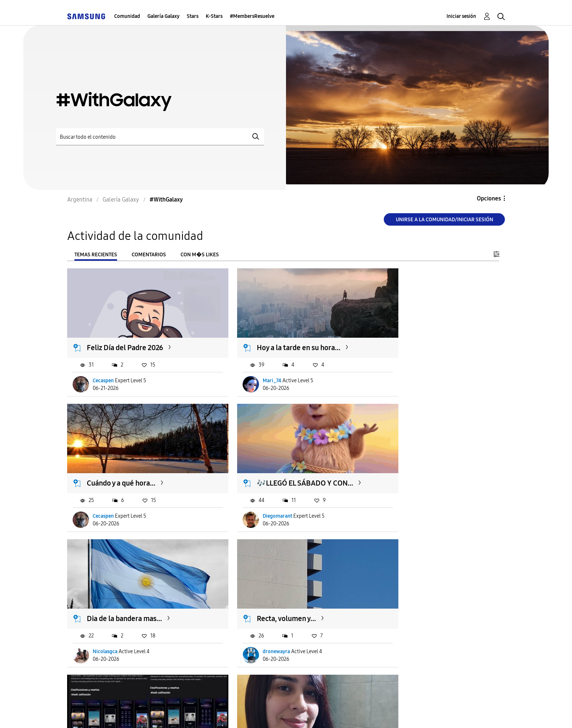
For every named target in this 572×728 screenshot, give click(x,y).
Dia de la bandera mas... (274, 465)
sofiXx (249, 624)
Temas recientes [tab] (96, 255)
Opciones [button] (489, 198)
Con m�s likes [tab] (200, 255)
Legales (304, 713)
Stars (193, 16)
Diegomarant (108, 498)
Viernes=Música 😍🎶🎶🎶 (429, 591)
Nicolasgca (254, 498)
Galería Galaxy (163, 16)
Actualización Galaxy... (123, 591)
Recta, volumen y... (414, 465)
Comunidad (127, 16)
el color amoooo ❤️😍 (271, 591)
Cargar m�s (92, 669)
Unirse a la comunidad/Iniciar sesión (445, 220)
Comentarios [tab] (149, 255)
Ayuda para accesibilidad (112, 713)
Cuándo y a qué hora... (419, 339)
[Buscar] (160, 137)
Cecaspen (104, 371)
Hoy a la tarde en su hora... (278, 339)
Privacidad (259, 713)
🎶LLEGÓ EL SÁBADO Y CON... (135, 465)
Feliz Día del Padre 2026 (125, 339)
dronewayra (404, 498)
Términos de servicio (196, 713)
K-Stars (214, 16)
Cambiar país (353, 713)
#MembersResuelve (252, 16)
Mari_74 (251, 371)
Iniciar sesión (461, 16)
